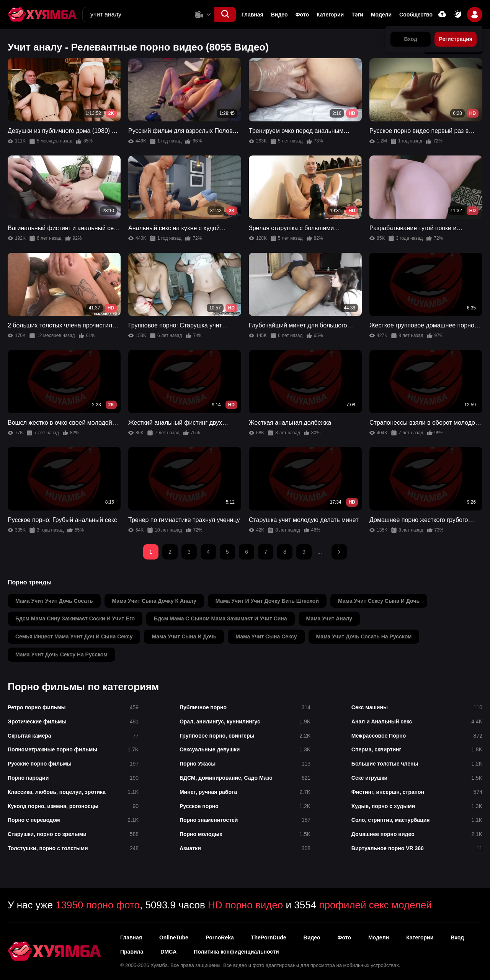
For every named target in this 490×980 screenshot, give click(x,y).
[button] (225, 15)
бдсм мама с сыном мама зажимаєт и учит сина (220, 618)
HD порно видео (245, 905)
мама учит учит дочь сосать (54, 601)
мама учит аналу (329, 618)
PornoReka (220, 937)
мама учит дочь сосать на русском (364, 636)
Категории (330, 15)
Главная (252, 15)
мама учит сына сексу (266, 636)
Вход (457, 937)
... (320, 552)
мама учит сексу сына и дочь (379, 601)
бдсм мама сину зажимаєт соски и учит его (75, 618)
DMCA (168, 952)
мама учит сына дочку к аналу (154, 601)
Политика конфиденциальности (236, 952)
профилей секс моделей (375, 905)
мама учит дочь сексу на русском (61, 654)
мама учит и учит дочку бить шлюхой (267, 601)
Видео (279, 15)
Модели (381, 15)
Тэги (357, 15)
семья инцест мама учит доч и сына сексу (74, 636)
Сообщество (416, 15)
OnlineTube (174, 937)
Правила (132, 952)
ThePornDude (269, 937)
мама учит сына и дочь (184, 636)
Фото (302, 15)
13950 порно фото (98, 905)
